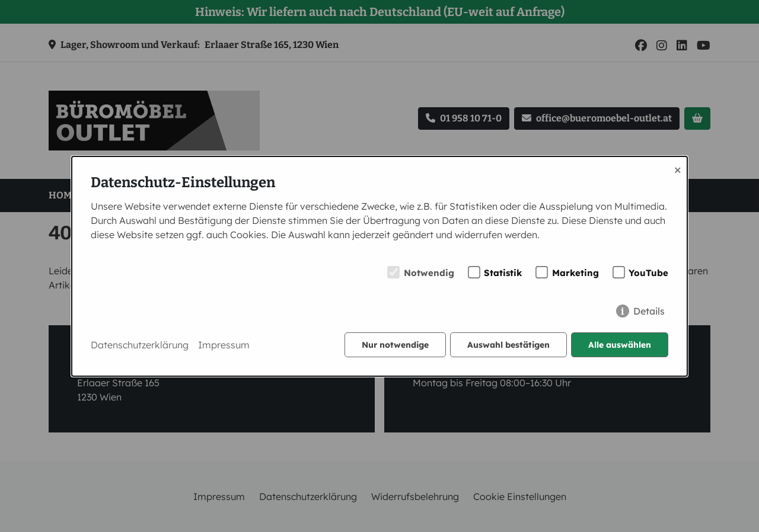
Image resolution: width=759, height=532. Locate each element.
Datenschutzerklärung (140, 345)
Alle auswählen (620, 345)
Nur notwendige (395, 345)
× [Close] (678, 169)
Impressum (224, 345)
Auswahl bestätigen (508, 345)
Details (649, 311)
